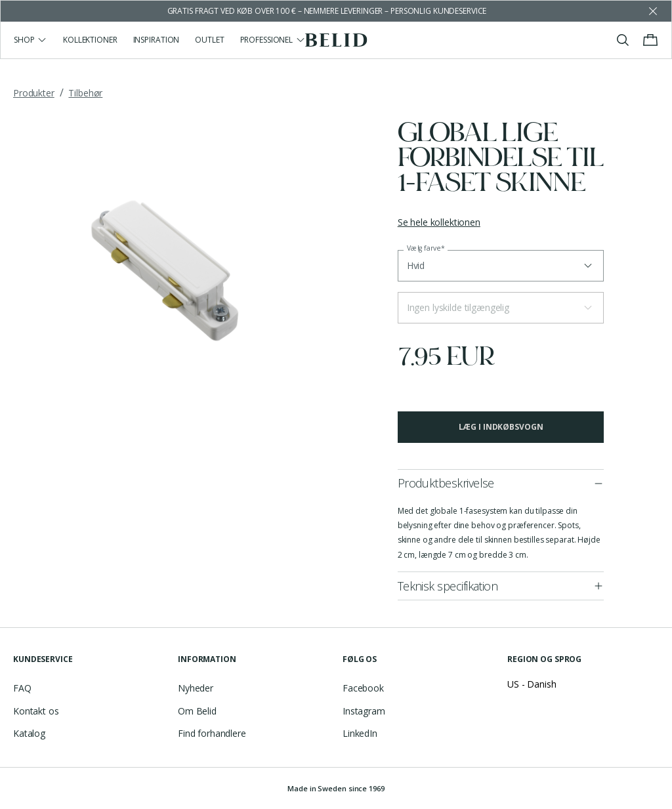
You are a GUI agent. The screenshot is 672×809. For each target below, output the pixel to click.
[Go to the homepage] (336, 40)
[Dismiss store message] (653, 11)
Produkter (34, 93)
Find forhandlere (212, 733)
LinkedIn (360, 733)
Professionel (273, 40)
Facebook (363, 688)
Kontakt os (36, 711)
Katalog (29, 733)
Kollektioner (90, 40)
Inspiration (157, 40)
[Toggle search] (623, 40)
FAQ (22, 688)
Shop (31, 40)
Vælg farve (426, 248)
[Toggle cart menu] (650, 40)
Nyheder (196, 688)
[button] (501, 308)
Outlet (209, 40)
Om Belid (197, 711)
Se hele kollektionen (439, 222)
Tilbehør (85, 93)
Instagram (364, 711)
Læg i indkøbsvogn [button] (501, 427)
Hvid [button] (416, 265)
